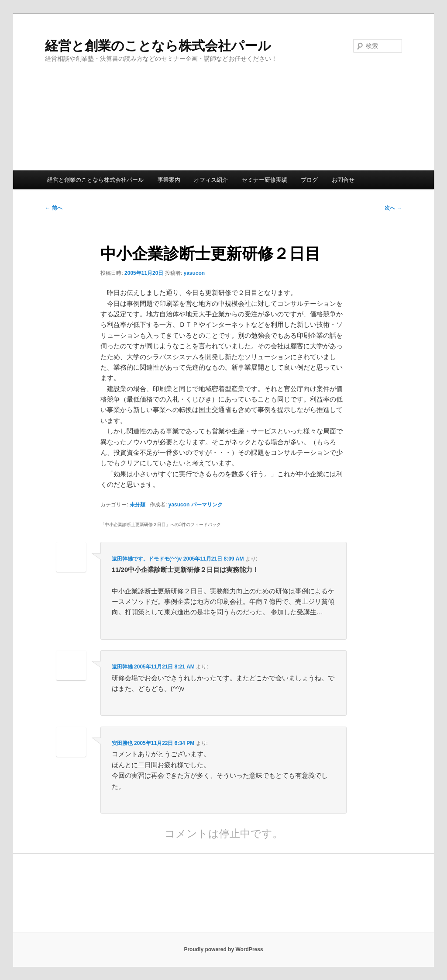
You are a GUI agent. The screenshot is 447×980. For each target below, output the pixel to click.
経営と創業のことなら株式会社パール (158, 46)
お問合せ (343, 180)
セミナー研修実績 (265, 180)
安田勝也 (122, 743)
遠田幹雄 (122, 667)
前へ (53, 208)
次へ (393, 208)
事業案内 (169, 180)
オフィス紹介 (211, 180)
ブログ (309, 180)
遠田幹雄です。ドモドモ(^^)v (147, 559)
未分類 (138, 505)
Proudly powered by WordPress (223, 949)
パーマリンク (207, 505)
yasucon (194, 273)
